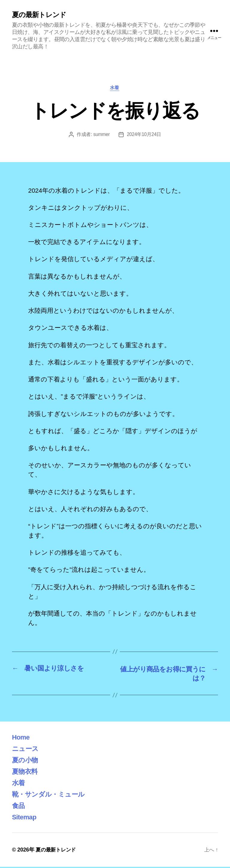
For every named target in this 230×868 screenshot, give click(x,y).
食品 (19, 807)
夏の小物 (26, 761)
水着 (115, 88)
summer (101, 135)
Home (22, 738)
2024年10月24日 (144, 135)
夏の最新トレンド (40, 15)
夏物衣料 (26, 772)
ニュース (26, 750)
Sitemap (25, 818)
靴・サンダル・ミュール (52, 795)
